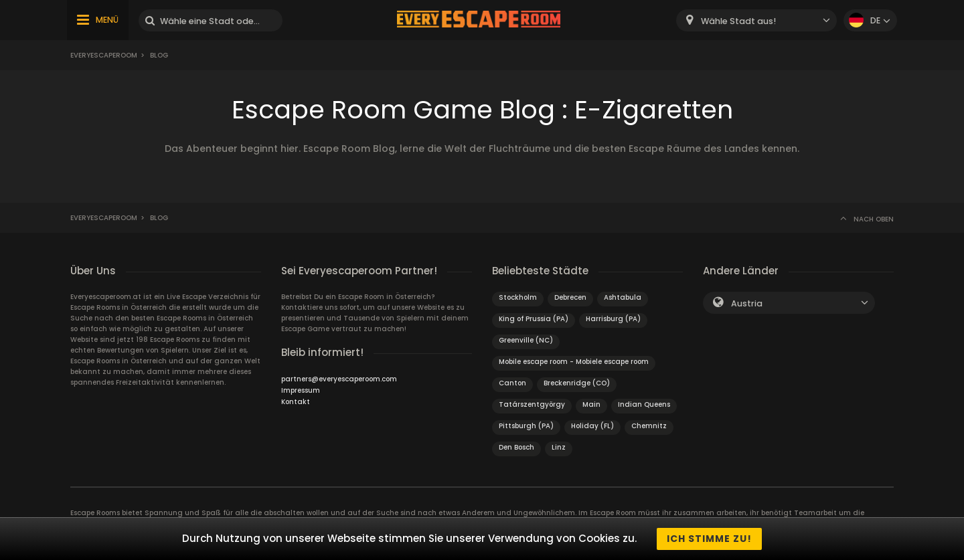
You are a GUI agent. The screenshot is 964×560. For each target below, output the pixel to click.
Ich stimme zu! (709, 539)
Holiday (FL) (592, 426)
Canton (512, 383)
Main (591, 404)
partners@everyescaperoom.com (339, 379)
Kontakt (296, 402)
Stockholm (518, 297)
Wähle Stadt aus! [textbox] (738, 21)
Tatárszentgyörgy (532, 404)
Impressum (301, 390)
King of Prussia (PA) (534, 319)
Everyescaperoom (104, 55)
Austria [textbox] (747, 303)
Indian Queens (644, 404)
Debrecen (570, 297)
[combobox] (756, 20)
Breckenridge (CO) (577, 383)
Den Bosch (516, 447)
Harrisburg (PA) (613, 319)
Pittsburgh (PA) (526, 426)
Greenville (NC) (526, 340)
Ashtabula (623, 297)
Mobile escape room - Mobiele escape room (574, 362)
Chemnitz (649, 426)
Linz (559, 447)
